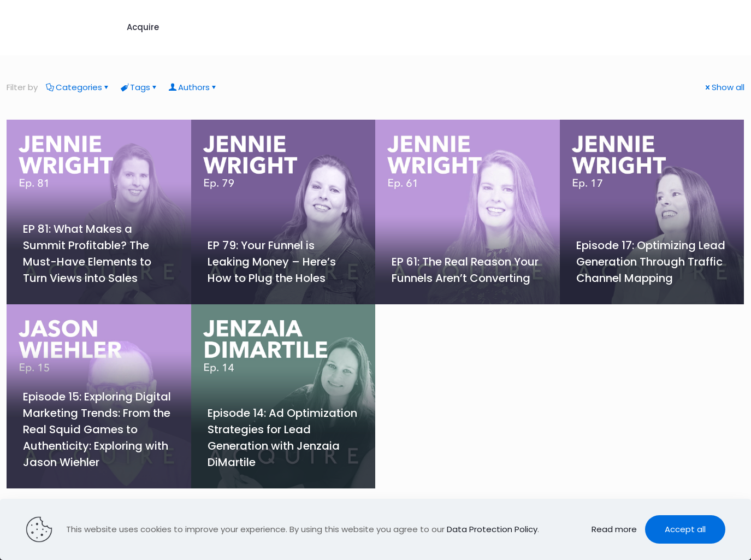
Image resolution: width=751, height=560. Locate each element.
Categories (78, 87)
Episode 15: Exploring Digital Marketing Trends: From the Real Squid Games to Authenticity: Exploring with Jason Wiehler (97, 429)
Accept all (685, 529)
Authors (193, 87)
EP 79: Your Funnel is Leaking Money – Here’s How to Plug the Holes (272, 262)
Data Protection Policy (492, 529)
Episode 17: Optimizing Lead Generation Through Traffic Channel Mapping (651, 262)
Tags (139, 87)
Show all (724, 87)
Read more (614, 529)
